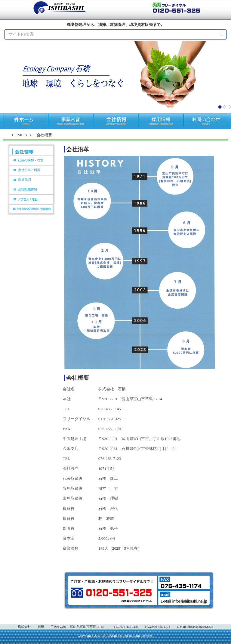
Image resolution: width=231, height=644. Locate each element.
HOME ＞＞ (22, 135)
